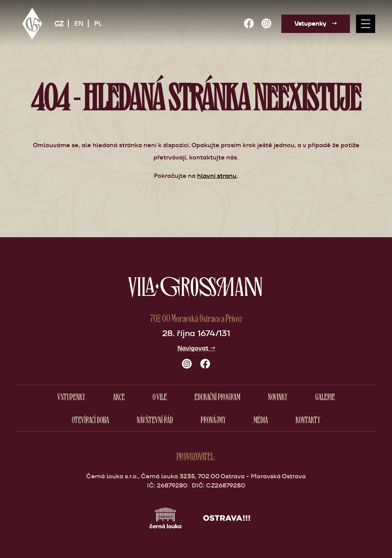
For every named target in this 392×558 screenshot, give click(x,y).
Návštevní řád (155, 419)
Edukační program (217, 396)
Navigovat (196, 348)
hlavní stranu (217, 176)
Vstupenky (316, 24)
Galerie (325, 396)
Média (261, 419)
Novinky (278, 396)
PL (98, 23)
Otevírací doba (90, 419)
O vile (160, 396)
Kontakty (308, 419)
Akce (119, 396)
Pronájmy (213, 419)
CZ (59, 23)
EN (79, 23)
